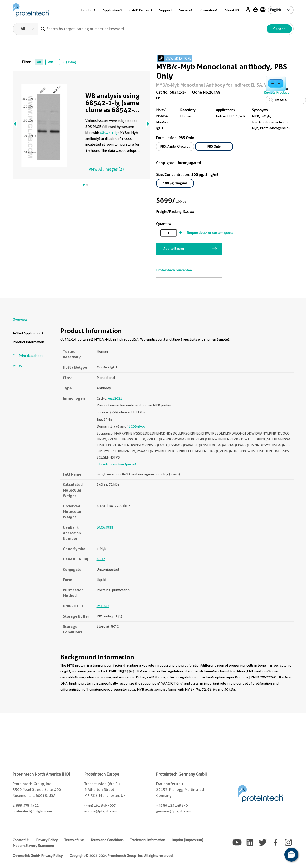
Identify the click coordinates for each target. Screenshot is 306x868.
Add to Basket (174, 249)
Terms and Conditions (107, 840)
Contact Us (21, 840)
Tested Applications (28, 333)
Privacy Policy (47, 840)
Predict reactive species (118, 464)
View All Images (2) (106, 169)
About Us (232, 10)
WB (50, 62)
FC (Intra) (69, 62)
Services (186, 10)
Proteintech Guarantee (174, 270)
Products (88, 10)
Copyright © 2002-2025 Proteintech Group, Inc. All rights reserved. (121, 856)
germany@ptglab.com (173, 811)
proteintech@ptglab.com (32, 811)
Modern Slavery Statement (33, 846)
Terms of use (74, 840)
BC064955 (137, 426)
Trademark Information (148, 840)
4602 (101, 559)
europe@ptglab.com (100, 811)
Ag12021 (115, 398)
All (39, 62)
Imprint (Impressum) (188, 840)
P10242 (103, 606)
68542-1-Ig (109, 133)
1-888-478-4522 (26, 805)
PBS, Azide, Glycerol (175, 146)
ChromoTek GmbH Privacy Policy (38, 856)
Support (165, 10)
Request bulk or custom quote (210, 233)
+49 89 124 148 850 (172, 805)
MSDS (17, 366)
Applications (112, 10)
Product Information (28, 342)
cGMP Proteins (140, 10)
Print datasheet (28, 356)
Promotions (208, 10)
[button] (291, 855)
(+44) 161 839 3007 (100, 805)
